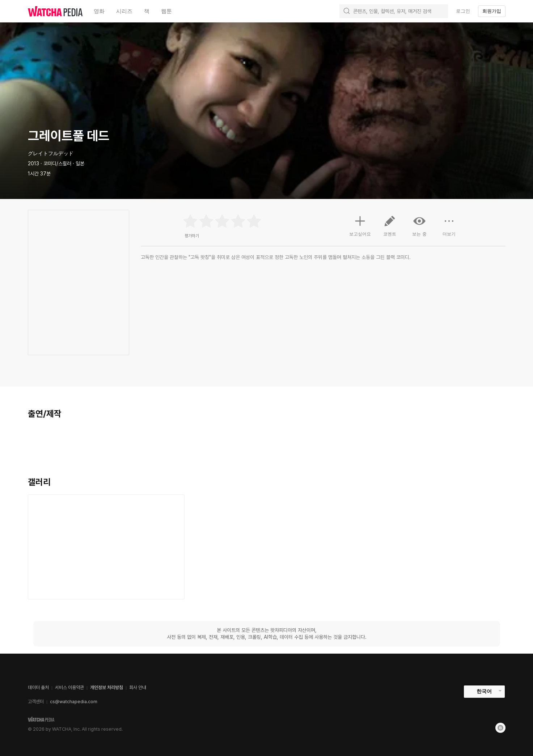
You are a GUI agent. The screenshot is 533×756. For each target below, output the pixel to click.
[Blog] (500, 728)
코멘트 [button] (390, 229)
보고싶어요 (360, 225)
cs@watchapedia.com (74, 702)
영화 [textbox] (99, 11)
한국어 (484, 691)
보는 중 (419, 226)
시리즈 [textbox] (124, 11)
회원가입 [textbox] (492, 11)
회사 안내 (138, 687)
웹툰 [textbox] (166, 11)
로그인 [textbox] (463, 11)
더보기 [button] (449, 229)
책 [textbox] (147, 11)
